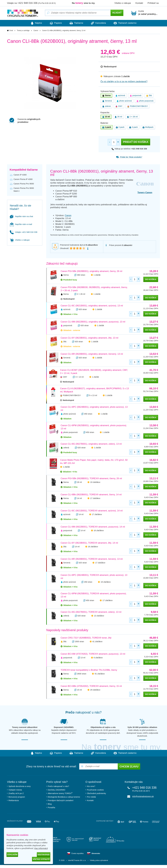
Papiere (54, 23)
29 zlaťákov (95, 690)
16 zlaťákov (99, 531)
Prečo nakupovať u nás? (58, 786)
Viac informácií (41, 848)
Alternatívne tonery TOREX (60, 793)
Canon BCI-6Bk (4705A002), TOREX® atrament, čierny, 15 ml (91, 686)
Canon (36, 31)
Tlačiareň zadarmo (128, 23)
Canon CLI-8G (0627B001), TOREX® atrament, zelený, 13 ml (91, 612)
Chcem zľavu (129, 767)
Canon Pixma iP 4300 (23, 179)
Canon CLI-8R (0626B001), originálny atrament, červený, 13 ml (92, 354)
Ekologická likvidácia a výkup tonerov (64, 797)
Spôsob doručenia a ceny (20, 786)
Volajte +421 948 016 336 (24, 232)
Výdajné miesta (15, 790)
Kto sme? (91, 786)
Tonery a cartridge (23, 31)
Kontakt (139, 3)
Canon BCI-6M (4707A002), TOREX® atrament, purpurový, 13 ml (93, 654)
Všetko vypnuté (41, 859)
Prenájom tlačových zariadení (61, 801)
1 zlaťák (97, 275)
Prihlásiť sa (153, 3)
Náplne (34, 23)
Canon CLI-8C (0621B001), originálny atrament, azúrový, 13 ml (92, 306)
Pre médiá (91, 797)
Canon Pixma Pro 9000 (24, 184)
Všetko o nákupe (123, 3)
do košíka (151, 279)
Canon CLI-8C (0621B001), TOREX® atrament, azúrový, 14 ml (92, 511)
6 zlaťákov (98, 658)
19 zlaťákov (95, 482)
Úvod (11, 31)
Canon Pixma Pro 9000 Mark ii (24, 190)
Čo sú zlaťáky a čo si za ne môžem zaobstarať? (124, 82)
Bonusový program (17, 797)
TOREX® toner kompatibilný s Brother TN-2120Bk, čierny (89, 670)
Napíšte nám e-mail (21, 224)
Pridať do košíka (136, 142)
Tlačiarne (76, 23)
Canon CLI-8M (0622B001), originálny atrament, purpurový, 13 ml (93, 322)
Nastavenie (44, 855)
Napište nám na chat (21, 216)
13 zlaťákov (99, 616)
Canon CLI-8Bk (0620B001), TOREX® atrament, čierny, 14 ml (91, 495)
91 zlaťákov (100, 674)
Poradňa (51, 808)
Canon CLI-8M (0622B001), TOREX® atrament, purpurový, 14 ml (93, 527)
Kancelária (100, 23)
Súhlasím (12, 855)
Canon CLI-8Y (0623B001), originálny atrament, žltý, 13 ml (89, 338)
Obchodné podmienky (96, 793)
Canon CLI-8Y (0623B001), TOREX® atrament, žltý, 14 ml (89, 543)
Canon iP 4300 (20, 175)
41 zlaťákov (97, 641)
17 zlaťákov (95, 498)
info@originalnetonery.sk (143, 796)
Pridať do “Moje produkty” (129, 157)
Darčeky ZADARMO (56, 790)
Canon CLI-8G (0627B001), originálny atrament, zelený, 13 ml (91, 444)
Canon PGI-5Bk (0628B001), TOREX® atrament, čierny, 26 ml (91, 479)
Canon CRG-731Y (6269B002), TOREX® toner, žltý (86, 638)
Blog (50, 804)
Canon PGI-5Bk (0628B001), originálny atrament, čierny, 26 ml (91, 271)
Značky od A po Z (16, 793)
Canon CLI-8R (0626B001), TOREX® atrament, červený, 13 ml (92, 559)
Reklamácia (14, 801)
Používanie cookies (95, 790)
